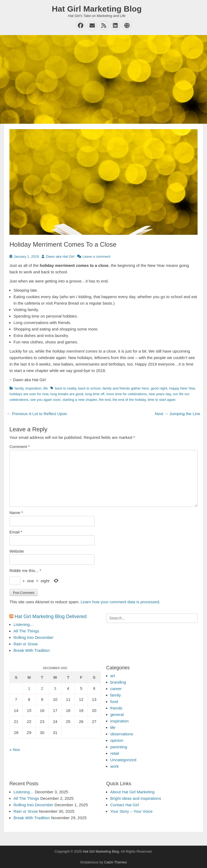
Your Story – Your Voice (131, 811)
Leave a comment (96, 256)
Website (17, 551)
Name (16, 513)
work (115, 766)
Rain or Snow (26, 644)
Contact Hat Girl (125, 805)
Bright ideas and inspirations (136, 798)
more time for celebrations (126, 394)
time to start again (162, 400)
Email (16, 532)
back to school (89, 388)
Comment (20, 447)
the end (105, 400)
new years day (160, 394)
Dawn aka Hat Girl (60, 256)
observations (122, 734)
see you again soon (45, 400)
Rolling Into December (33, 637)
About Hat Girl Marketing (132, 792)
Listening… (24, 624)
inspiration (33, 388)
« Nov (15, 750)
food (114, 702)
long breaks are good (67, 394)
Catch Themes (115, 862)
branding (118, 682)
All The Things (26, 631)
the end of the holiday (129, 400)
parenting (119, 747)
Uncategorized (123, 760)
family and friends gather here (126, 388)
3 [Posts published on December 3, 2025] (55, 688)
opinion (117, 740)
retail (115, 753)
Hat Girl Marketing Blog (97, 9)
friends (116, 708)
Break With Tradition (32, 650)
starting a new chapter (80, 400)
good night (159, 388)
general (117, 714)
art (113, 676)
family (19, 388)
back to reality (65, 388)
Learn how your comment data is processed (120, 602)
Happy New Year (182, 388)
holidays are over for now (29, 394)
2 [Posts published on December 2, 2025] (42, 688)
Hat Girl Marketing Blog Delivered (51, 616)
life (46, 388)
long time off (95, 394)
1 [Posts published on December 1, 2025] (29, 688)
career (116, 689)
